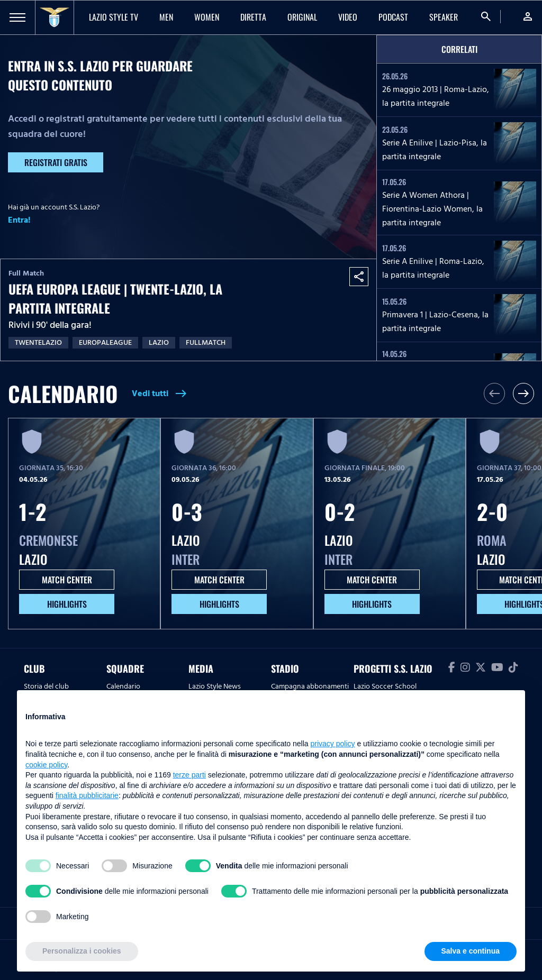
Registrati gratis (56, 162)
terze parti (189, 775)
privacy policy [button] (333, 744)
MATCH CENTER (67, 580)
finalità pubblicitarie (87, 795)
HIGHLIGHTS (67, 604)
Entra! (19, 220)
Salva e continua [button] (471, 951)
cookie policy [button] (46, 765)
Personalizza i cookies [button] (82, 951)
